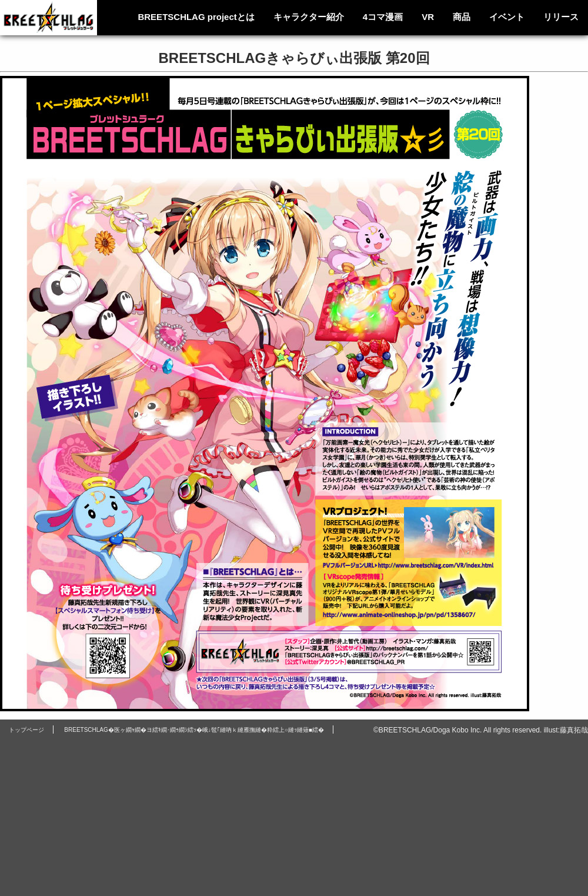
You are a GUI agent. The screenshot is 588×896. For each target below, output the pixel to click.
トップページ (26, 730)
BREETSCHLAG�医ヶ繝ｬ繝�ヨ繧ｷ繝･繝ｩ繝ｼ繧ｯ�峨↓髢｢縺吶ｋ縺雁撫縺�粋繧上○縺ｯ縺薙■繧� (194, 730)
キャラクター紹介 (309, 17)
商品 (462, 17)
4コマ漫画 (383, 17)
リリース (561, 17)
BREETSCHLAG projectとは (196, 17)
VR (428, 17)
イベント (507, 17)
